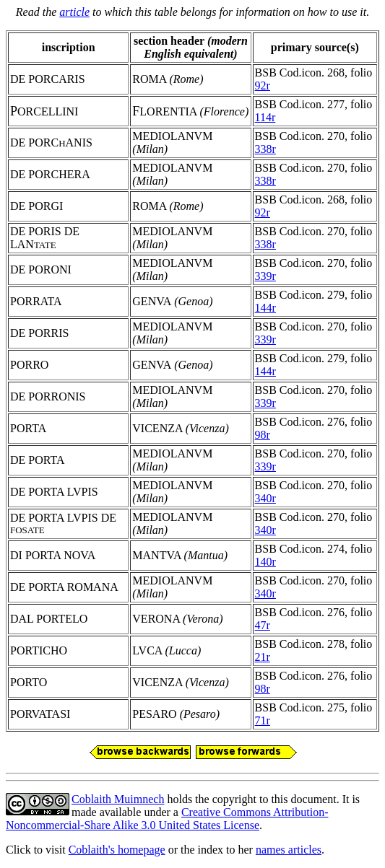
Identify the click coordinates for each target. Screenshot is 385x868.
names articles (289, 850)
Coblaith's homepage (117, 850)
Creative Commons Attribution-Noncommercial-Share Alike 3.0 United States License (167, 819)
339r (265, 276)
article (74, 12)
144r (265, 308)
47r (263, 625)
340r (265, 498)
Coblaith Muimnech (118, 799)
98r (263, 435)
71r (263, 720)
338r (265, 149)
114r (265, 117)
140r (265, 562)
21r (263, 657)
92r (263, 86)
